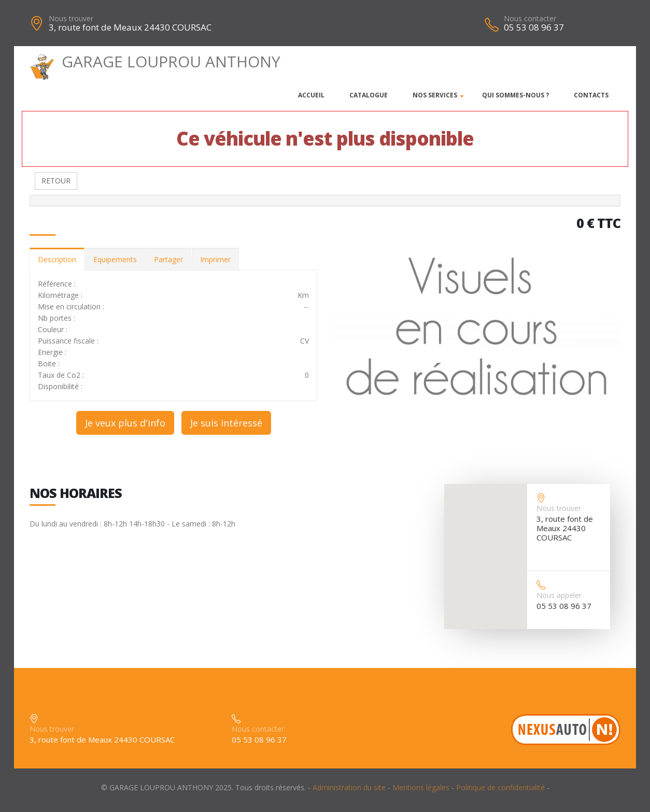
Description (57, 259)
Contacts (591, 95)
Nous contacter (530, 18)
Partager (168, 259)
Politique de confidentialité (500, 787)
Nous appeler (559, 595)
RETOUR (56, 181)
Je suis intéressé (226, 423)
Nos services (435, 95)
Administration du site (349, 787)
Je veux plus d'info (125, 423)
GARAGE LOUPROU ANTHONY (155, 61)
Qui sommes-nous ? (515, 95)
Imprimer (215, 259)
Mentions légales (421, 787)
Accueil (311, 95)
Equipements (115, 259)
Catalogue (369, 95)
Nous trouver (71, 18)
